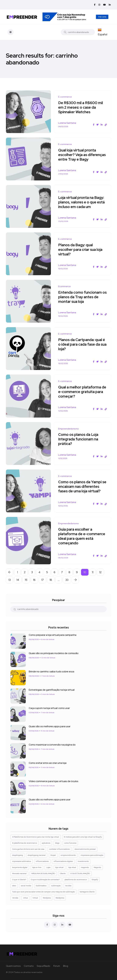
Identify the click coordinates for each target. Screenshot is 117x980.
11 (93, 572)
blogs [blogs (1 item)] (57, 843)
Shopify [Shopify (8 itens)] (95, 880)
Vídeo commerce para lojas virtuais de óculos (54, 781)
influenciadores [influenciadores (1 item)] (42, 861)
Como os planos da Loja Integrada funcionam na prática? (79, 439)
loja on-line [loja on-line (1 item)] (37, 867)
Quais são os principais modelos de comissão (54, 653)
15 (26, 580)
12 (100, 572)
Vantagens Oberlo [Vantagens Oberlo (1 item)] (87, 892)
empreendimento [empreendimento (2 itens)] (68, 855)
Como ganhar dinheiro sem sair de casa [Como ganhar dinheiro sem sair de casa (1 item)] (28, 849)
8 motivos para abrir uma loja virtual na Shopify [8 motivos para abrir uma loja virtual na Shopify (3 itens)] (83, 837)
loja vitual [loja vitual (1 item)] (72, 867)
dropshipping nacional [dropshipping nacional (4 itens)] (37, 855)
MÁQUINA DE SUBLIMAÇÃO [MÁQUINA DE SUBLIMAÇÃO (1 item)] (43, 873)
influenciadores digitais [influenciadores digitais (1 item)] (63, 861)
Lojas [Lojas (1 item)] (48, 867)
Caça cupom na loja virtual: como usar (49, 708)
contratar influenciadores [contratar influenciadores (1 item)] (59, 849)
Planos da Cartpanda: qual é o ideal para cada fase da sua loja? (82, 344)
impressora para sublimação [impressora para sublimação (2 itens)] (92, 855)
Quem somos (13, 966)
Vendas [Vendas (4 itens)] (15, 898)
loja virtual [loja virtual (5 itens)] (59, 867)
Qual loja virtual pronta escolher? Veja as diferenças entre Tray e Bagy (82, 155)
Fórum (57, 966)
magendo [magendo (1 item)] (85, 867)
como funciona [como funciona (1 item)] (70, 843)
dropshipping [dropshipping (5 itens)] (18, 855)
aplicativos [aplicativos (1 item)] (46, 843)
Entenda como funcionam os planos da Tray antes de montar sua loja (81, 297)
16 (34, 580)
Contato (29, 966)
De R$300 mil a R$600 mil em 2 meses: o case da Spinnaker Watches (81, 107)
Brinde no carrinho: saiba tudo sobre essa (51, 671)
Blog (66, 966)
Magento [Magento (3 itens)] (97, 867)
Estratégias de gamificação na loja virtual (52, 690)
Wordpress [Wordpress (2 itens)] (60, 898)
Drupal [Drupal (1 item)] (53, 855)
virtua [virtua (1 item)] (25, 898)
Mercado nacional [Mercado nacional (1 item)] (19, 873)
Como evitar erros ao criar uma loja (48, 763)
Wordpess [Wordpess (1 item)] (47, 898)
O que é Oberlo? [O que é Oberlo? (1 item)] (19, 880)
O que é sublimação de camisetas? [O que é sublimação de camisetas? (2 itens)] (45, 880)
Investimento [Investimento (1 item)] (83, 861)
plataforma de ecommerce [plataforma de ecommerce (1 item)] (76, 880)
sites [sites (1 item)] (14, 886)
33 (67, 580)
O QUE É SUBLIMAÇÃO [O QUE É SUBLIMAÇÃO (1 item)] (80, 873)
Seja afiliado (43, 966)
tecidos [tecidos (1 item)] (68, 886)
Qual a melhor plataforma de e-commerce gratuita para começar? (80, 392)
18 (51, 580)
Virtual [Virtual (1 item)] (35, 898)
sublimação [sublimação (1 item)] (56, 886)
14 (18, 580)
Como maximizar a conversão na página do (52, 745)
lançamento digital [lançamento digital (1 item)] (20, 867)
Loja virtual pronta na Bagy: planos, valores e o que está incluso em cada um (82, 202)
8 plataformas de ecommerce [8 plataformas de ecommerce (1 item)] (25, 843)
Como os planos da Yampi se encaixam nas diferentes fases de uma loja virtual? (82, 487)
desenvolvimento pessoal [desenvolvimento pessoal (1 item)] (85, 849)
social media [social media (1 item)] (26, 886)
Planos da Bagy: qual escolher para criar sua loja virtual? (81, 250)
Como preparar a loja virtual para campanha (53, 635)
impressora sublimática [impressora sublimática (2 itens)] (22, 861)
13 (10, 580)
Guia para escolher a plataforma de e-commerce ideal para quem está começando (82, 536)
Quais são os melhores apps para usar (50, 726)
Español (103, 32)
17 (43, 580)
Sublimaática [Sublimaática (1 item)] (41, 886)
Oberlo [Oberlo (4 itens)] (63, 873)
